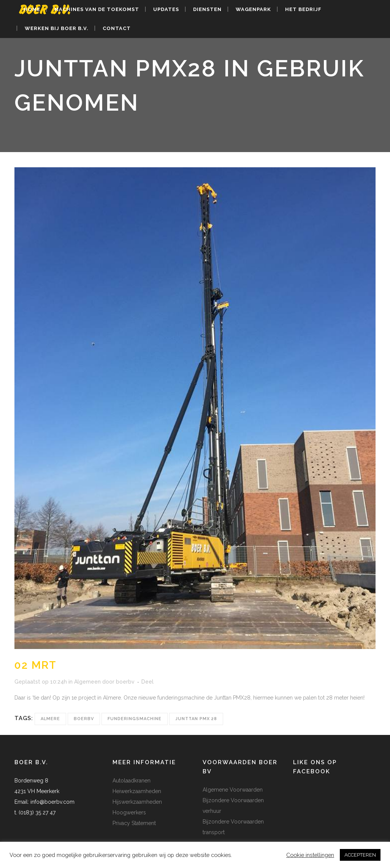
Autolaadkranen (132, 781)
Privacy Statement (134, 823)
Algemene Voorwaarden (233, 790)
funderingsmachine (135, 719)
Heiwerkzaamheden (137, 791)
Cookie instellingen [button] (310, 855)
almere (50, 719)
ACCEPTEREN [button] (360, 855)
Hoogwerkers (129, 812)
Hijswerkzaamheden (137, 802)
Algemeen (87, 682)
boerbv (125, 682)
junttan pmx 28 (196, 719)
